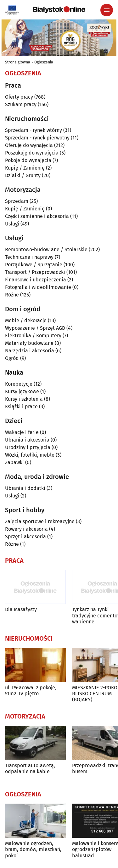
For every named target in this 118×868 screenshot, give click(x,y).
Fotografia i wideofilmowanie (38, 287)
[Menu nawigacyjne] (107, 10)
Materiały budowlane (29, 343)
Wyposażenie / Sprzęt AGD (35, 328)
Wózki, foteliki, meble (30, 455)
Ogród (12, 358)
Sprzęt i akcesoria (25, 537)
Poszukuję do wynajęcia (32, 153)
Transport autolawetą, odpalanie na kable (30, 768)
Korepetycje (19, 384)
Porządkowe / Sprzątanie (34, 265)
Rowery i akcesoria (26, 529)
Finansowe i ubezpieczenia (36, 280)
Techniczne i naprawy (29, 257)
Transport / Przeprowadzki (35, 272)
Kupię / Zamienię (25, 168)
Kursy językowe (22, 391)
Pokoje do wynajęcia (28, 160)
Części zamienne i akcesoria (37, 216)
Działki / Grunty (23, 175)
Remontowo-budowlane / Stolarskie (46, 250)
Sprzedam (17, 201)
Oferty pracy (19, 97)
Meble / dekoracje (26, 320)
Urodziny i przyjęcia (28, 447)
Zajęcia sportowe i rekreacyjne (40, 521)
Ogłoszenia (44, 62)
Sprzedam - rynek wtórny (34, 130)
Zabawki (14, 462)
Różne (12, 295)
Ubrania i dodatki (25, 488)
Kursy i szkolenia (24, 399)
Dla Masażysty (21, 609)
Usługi (12, 224)
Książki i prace (21, 407)
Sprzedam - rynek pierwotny (37, 138)
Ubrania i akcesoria (27, 440)
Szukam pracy (21, 104)
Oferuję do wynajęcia (29, 145)
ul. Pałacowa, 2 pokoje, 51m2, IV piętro (31, 691)
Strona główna (18, 62)
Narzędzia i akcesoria (30, 351)
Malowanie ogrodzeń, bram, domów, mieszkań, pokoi (33, 849)
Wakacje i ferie (22, 432)
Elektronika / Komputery (33, 336)
